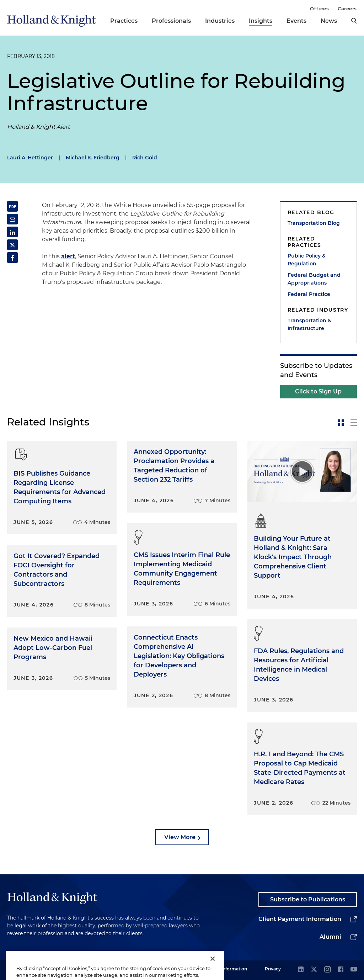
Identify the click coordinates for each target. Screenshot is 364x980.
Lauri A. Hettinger (30, 158)
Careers (347, 9)
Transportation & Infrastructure (309, 324)
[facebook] (341, 970)
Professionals (171, 21)
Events (296, 21)
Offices (319, 9)
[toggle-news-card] (341, 423)
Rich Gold (145, 158)
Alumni (330, 937)
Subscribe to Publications (308, 899)
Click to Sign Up (318, 391)
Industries (220, 21)
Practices (124, 21)
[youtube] (354, 970)
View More (180, 837)
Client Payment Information (300, 919)
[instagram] (327, 970)
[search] (354, 21)
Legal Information (228, 969)
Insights (261, 21)
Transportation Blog (314, 223)
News (329, 21)
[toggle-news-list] (354, 423)
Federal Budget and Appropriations (314, 279)
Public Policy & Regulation (307, 260)
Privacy (273, 969)
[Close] (213, 969)
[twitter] (314, 970)
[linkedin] (301, 970)
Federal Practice (309, 294)
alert (68, 256)
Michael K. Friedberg (93, 158)
